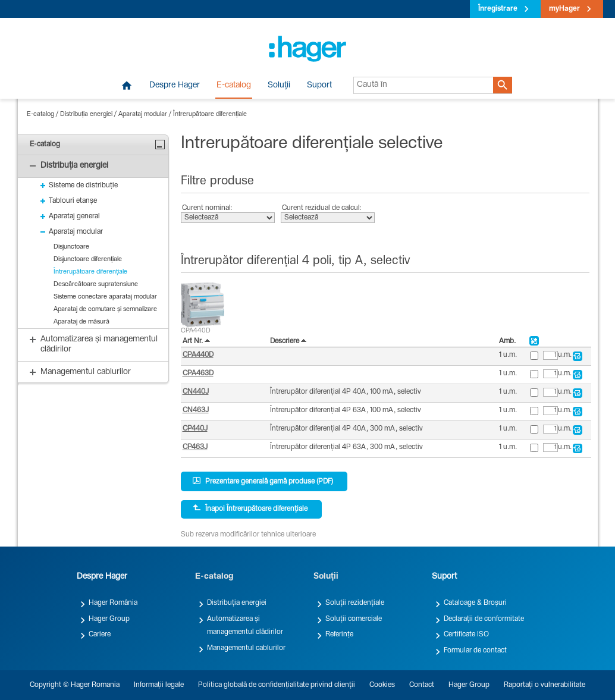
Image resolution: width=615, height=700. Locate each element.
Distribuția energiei (86, 114)
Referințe (339, 635)
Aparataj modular (143, 114)
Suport (319, 86)
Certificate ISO (466, 635)
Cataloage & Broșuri (475, 603)
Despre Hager (175, 86)
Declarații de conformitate (484, 619)
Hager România (113, 603)
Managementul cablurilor (246, 648)
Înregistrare (498, 9)
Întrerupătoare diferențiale (210, 114)
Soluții (279, 86)
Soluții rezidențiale (355, 603)
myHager (564, 9)
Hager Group (109, 619)
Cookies (382, 685)
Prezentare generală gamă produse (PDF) (263, 481)
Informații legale (159, 685)
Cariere (100, 635)
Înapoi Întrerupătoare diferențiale (250, 508)
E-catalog (234, 86)
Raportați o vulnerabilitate (545, 685)
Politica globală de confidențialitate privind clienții (277, 685)
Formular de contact (475, 651)
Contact (422, 685)
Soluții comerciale (354, 619)
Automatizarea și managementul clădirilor (245, 626)
